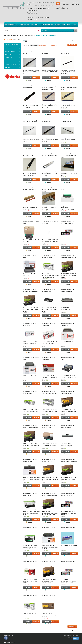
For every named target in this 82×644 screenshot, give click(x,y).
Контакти (74, 24)
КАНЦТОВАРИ (9, 54)
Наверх (76, 638)
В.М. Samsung (32, 36)
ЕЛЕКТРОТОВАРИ (10, 51)
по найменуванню (34, 45)
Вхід (58, 9)
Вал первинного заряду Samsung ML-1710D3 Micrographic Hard (49, 88)
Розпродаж (36, 24)
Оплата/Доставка (24, 24)
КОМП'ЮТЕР (9, 58)
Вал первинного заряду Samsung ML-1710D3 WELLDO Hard (69, 88)
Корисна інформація (10, 642)
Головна (8, 24)
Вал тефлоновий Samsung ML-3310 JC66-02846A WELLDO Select (50, 190)
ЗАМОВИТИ (72, 45)
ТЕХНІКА (8, 67)
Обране (60, 7)
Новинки (58, 24)
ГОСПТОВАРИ (9, 48)
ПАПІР (7, 61)
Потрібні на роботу (47, 24)
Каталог (14, 24)
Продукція (13, 36)
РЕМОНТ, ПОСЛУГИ (11, 64)
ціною (41, 45)
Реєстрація (64, 9)
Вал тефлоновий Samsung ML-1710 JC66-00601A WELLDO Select (69, 156)
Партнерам (66, 24)
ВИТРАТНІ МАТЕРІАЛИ (22, 36)
